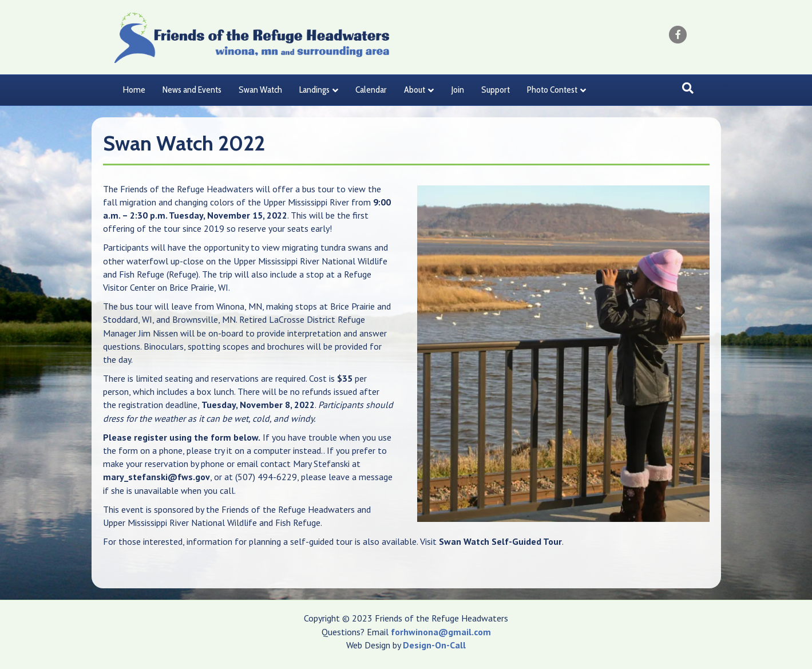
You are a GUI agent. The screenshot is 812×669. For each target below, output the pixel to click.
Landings (314, 90)
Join (458, 90)
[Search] (688, 88)
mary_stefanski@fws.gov (157, 477)
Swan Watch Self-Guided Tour (500, 541)
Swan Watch (260, 90)
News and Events (192, 90)
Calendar (371, 90)
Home (134, 90)
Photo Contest (552, 90)
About (415, 90)
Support (496, 90)
